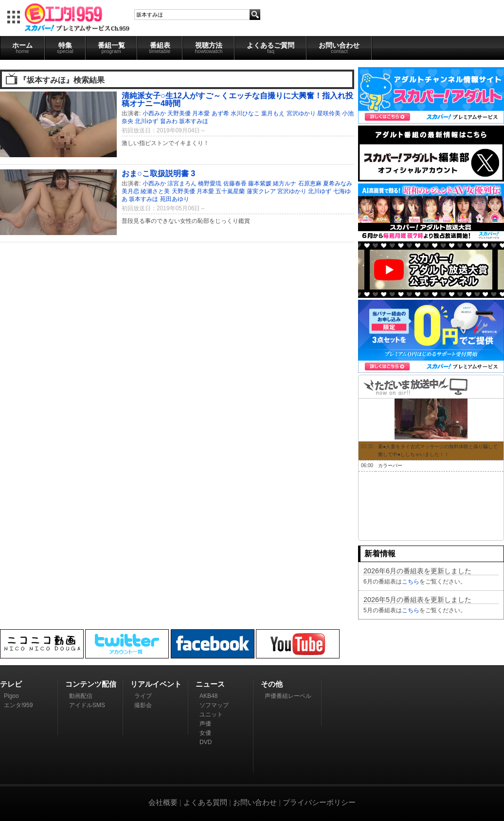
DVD (206, 742)
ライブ (143, 696)
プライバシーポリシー (319, 802)
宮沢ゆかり (301, 113)
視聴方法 (208, 48)
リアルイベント (156, 684)
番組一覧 (111, 48)
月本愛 (201, 113)
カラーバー (390, 465)
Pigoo (11, 696)
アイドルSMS (87, 705)
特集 (65, 48)
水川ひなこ (245, 113)
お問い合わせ (339, 48)
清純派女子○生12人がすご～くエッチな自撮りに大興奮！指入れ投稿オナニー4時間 (237, 99)
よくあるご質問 (270, 48)
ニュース (210, 684)
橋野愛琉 (210, 183)
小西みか (154, 113)
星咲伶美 (329, 113)
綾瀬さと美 (155, 191)
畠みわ (169, 121)
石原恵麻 (310, 183)
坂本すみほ (194, 121)
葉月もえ (273, 113)
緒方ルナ (285, 183)
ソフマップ (214, 705)
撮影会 (143, 705)
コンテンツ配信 (91, 684)
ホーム (22, 48)
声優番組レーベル (288, 696)
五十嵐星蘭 (230, 191)
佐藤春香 (235, 183)
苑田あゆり (175, 199)
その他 (272, 684)
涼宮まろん (182, 183)
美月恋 (130, 191)
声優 (205, 724)
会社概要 (163, 802)
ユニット (211, 714)
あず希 (220, 113)
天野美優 (179, 113)
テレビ (11, 684)
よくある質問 (205, 802)
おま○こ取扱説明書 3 (158, 173)
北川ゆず (146, 121)
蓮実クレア (261, 191)
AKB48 (208, 696)
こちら (411, 582)
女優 (205, 733)
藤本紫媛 (260, 183)
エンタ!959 (18, 705)
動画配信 (81, 696)
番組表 (160, 48)
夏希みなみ (338, 183)
